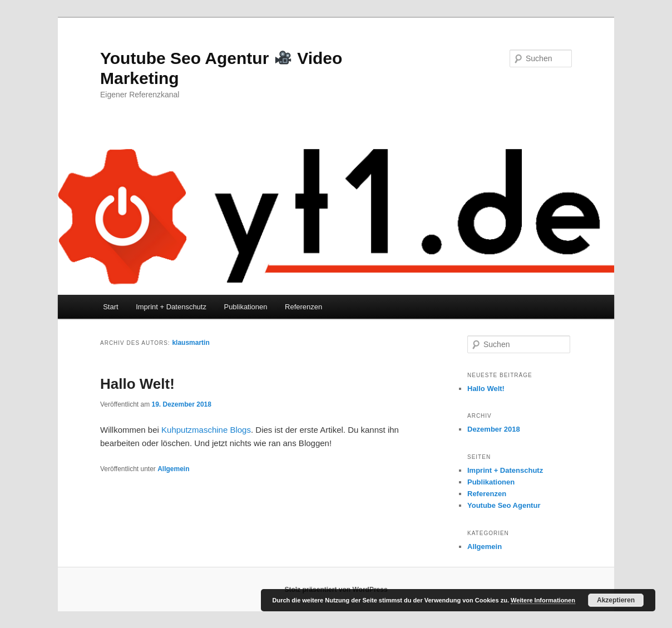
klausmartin (191, 343)
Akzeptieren (616, 600)
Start (110, 307)
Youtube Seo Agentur (504, 505)
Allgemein (173, 469)
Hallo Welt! (137, 384)
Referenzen (303, 307)
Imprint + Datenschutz (171, 307)
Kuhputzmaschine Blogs (206, 430)
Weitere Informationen (543, 600)
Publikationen (245, 307)
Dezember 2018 (494, 429)
